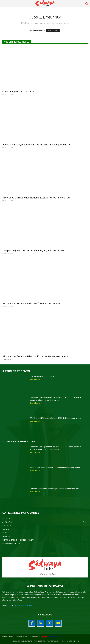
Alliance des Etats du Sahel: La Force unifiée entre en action (35, 356)
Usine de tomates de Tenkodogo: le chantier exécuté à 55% (55, 489)
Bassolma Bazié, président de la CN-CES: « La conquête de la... (37, 145)
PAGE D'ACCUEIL (53, 31)
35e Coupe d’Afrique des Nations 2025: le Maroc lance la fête (36, 198)
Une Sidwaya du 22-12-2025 (18, 92)
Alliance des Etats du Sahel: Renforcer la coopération (32, 304)
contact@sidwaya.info (24, 605)
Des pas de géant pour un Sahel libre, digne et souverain (33, 251)
